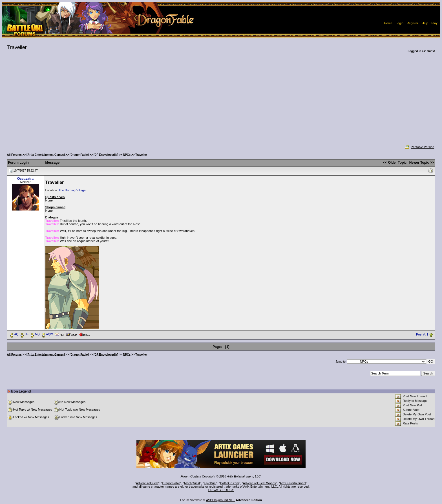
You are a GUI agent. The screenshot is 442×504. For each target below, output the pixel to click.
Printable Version (419, 147)
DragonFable (171, 483)
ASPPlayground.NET (221, 500)
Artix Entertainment (293, 483)
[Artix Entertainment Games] (46, 155)
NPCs (127, 155)
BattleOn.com (230, 483)
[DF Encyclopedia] (106, 155)
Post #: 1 (422, 334)
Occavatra (25, 179)
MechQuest (192, 483)
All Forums (14, 155)
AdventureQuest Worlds (259, 483)
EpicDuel (210, 483)
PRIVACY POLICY (221, 490)
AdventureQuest (147, 483)
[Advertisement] (221, 103)
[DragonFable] (79, 155)
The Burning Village (72, 190)
